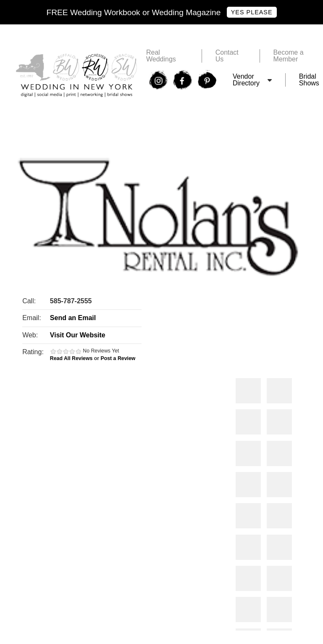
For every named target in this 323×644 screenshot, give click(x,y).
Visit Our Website (78, 335)
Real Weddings (161, 56)
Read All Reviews (71, 358)
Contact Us (227, 56)
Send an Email (73, 318)
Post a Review (118, 358)
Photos (248, 391)
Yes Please (252, 12)
